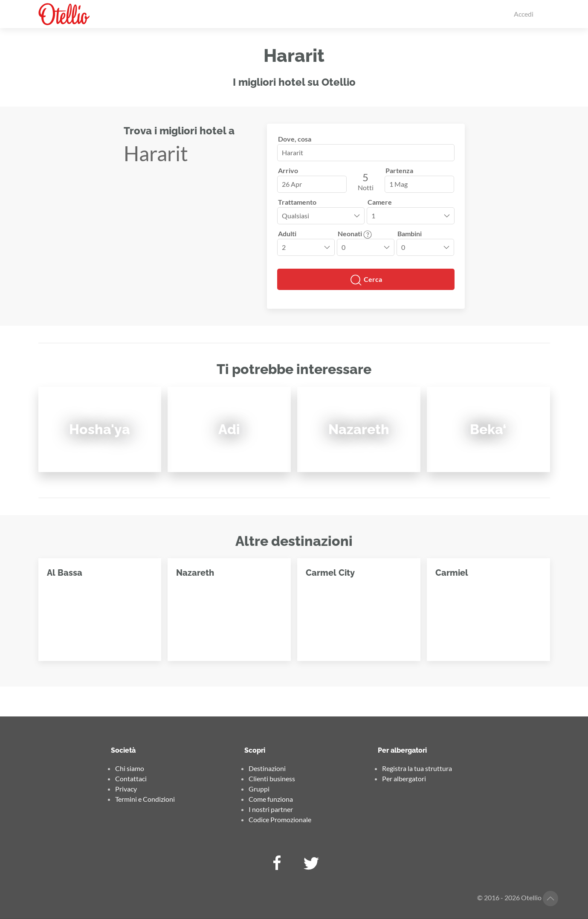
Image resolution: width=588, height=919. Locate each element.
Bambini (410, 233)
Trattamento (297, 202)
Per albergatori (404, 778)
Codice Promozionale (280, 819)
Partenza (399, 170)
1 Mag (398, 184)
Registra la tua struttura (417, 768)
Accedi (524, 14)
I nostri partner (271, 809)
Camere (380, 202)
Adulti (287, 233)
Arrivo (288, 170)
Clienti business (272, 778)
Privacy (126, 789)
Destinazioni (267, 768)
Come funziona (271, 799)
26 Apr (292, 184)
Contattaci (131, 778)
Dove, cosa (295, 139)
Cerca (366, 280)
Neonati (355, 233)
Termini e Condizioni (145, 799)
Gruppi (259, 789)
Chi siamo (130, 768)
